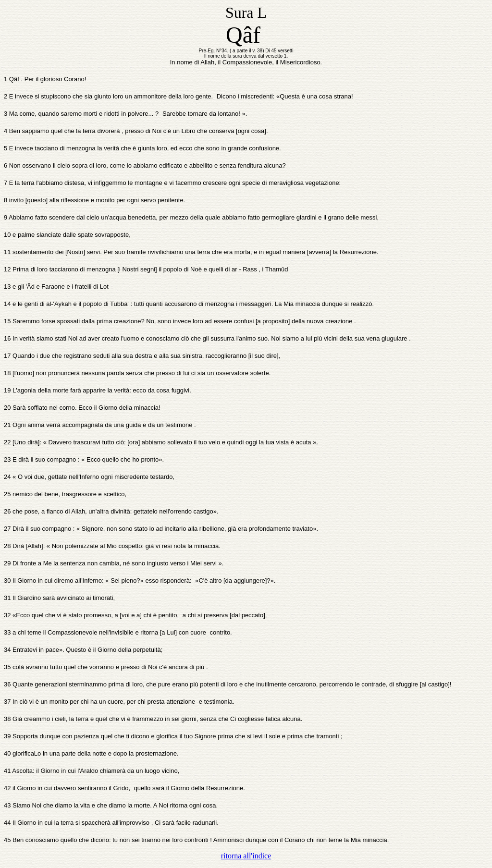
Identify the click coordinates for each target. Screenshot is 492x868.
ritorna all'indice (246, 856)
